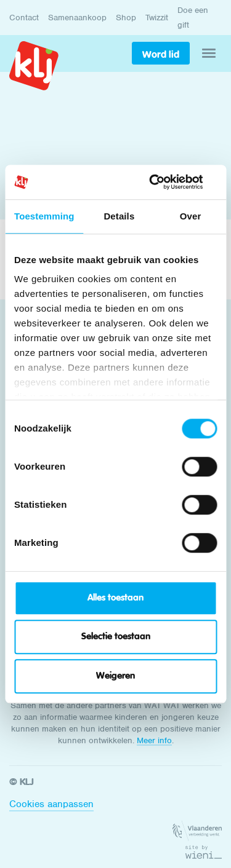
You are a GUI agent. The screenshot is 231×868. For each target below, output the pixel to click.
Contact (24, 18)
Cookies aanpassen (51, 804)
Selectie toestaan (116, 637)
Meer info (154, 740)
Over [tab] (191, 216)
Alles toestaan (115, 598)
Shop (126, 18)
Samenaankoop (77, 18)
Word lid (161, 54)
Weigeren (115, 676)
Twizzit (157, 18)
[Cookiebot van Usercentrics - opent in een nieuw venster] (164, 182)
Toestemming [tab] (44, 216)
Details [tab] (119, 216)
